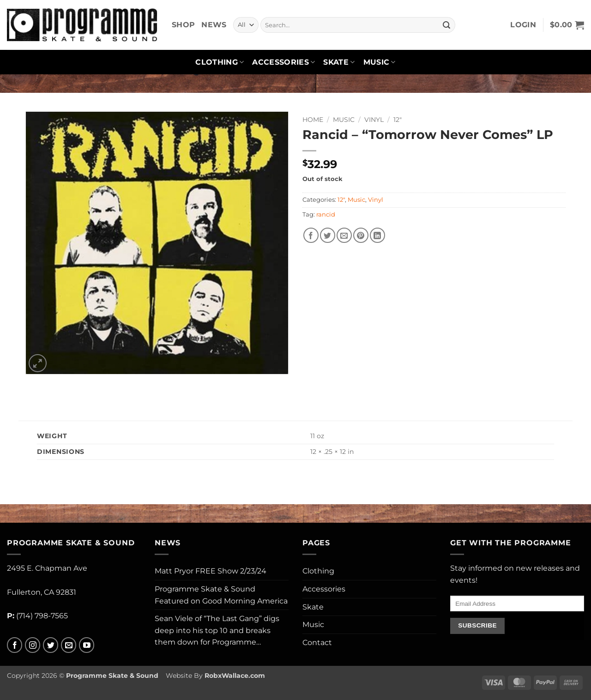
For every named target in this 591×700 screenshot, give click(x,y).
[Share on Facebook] (311, 235)
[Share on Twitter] (328, 235)
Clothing (220, 62)
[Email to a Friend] (344, 235)
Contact (317, 643)
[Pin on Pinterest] (361, 235)
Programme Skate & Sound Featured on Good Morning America (221, 595)
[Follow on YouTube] (87, 645)
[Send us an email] (69, 645)
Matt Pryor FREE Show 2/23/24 (211, 571)
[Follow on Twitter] (51, 645)
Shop (183, 25)
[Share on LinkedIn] (377, 235)
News (214, 25)
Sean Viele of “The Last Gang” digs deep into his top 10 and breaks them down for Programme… (217, 630)
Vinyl (374, 120)
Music (380, 62)
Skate (339, 62)
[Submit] (446, 25)
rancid (326, 214)
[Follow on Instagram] (33, 645)
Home (313, 120)
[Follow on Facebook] (15, 645)
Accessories (283, 62)
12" (398, 120)
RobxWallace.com (235, 676)
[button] (523, 25)
